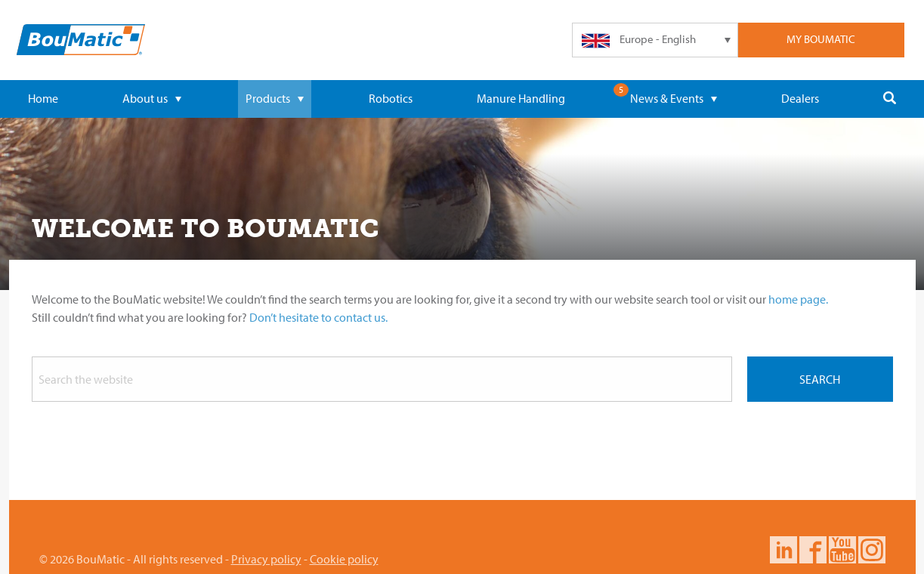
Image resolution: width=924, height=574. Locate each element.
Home (43, 98)
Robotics (391, 98)
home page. (798, 299)
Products (275, 98)
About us (152, 98)
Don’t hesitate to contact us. (318, 317)
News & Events (674, 98)
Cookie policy (344, 559)
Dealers (800, 98)
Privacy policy (266, 559)
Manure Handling (521, 98)
